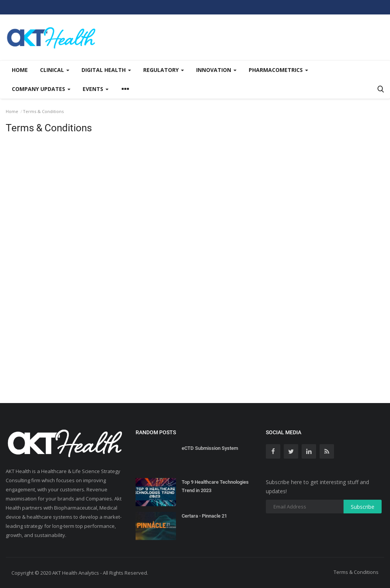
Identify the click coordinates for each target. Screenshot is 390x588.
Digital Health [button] (106, 70)
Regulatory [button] (164, 70)
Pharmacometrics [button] (278, 70)
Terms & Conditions (356, 572)
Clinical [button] (55, 70)
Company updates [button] (41, 89)
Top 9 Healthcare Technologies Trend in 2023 (215, 486)
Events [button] (96, 89)
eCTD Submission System (210, 448)
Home (20, 70)
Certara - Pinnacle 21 (204, 516)
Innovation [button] (216, 70)
